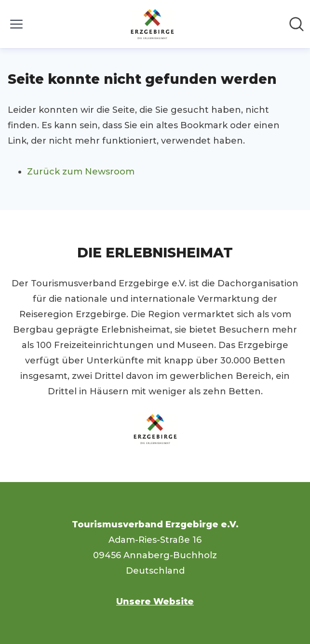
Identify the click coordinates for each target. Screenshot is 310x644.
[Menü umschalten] (16, 24)
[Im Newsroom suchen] (297, 24)
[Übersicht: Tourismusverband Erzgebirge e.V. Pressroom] (152, 24)
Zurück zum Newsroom (81, 172)
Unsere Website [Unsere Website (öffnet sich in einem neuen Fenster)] (155, 602)
